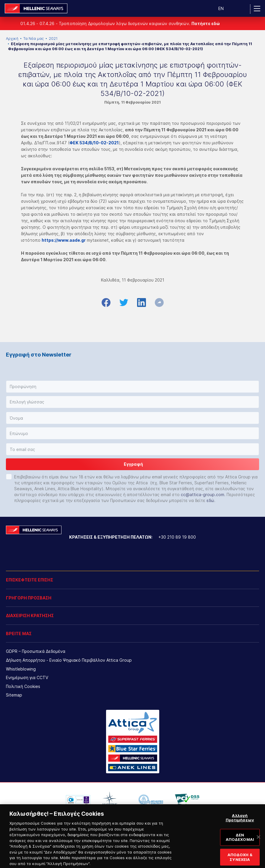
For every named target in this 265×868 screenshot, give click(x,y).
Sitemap (14, 695)
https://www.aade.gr (64, 240)
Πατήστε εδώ (206, 23)
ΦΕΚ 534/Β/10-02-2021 (94, 143)
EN (221, 8)
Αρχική (12, 39)
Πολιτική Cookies (23, 686)
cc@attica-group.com (203, 495)
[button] (132, 387)
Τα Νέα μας (34, 39)
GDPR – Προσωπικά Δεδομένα (36, 651)
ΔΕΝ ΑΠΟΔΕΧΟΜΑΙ (240, 842)
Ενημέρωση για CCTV (27, 677)
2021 (53, 39)
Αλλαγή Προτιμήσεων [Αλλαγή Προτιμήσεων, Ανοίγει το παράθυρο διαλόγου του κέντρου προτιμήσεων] (240, 823)
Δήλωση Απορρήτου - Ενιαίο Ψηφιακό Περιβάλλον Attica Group (69, 660)
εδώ (210, 500)
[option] (78, 800)
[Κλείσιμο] (259, 842)
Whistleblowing (21, 669)
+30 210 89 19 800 (177, 537)
